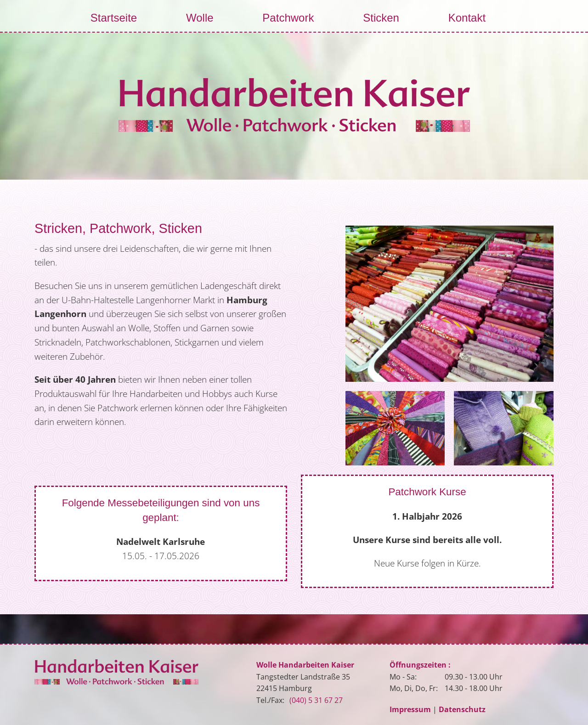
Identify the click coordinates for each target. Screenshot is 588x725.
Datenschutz (462, 709)
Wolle (200, 18)
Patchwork (288, 18)
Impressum (410, 709)
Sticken (381, 18)
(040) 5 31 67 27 (316, 700)
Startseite (114, 18)
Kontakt (467, 18)
